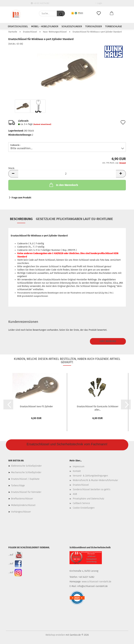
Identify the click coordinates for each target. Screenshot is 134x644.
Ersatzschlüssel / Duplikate (25, 479)
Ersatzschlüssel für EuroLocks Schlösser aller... (98, 408)
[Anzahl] (67, 174)
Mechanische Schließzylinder (26, 472)
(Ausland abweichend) (42, 124)
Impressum (79, 467)
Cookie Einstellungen (84, 508)
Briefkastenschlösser (22, 499)
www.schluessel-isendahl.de (97, 582)
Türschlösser (94, 26)
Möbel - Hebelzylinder (45, 26)
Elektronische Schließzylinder (26, 466)
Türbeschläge (114, 26)
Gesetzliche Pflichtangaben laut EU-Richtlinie (74, 219)
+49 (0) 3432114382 (40, 3)
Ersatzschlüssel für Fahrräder (26, 492)
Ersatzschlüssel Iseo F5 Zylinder (36, 407)
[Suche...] (61, 13)
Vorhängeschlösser (21, 512)
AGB (75, 494)
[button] (112, 13)
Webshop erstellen (55, 635)
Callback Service (81, 503)
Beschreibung (21, 219)
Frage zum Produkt (21, 198)
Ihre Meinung (108, 341)
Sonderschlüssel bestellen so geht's (92, 489)
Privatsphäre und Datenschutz (88, 499)
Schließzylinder (72, 26)
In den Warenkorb (63, 185)
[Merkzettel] (99, 13)
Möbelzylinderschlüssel (23, 505)
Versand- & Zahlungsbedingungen (90, 476)
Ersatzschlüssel (18, 26)
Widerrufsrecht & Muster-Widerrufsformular (95, 480)
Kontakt (77, 471)
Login (99, 3)
